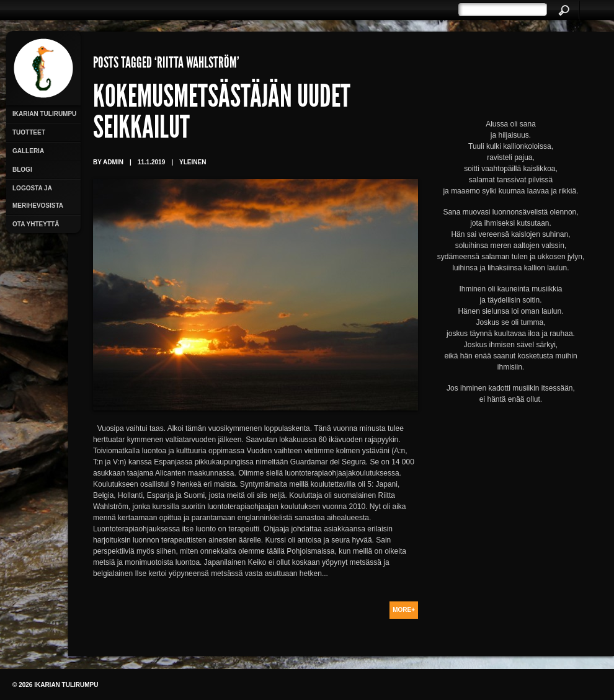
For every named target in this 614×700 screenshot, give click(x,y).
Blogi (22, 170)
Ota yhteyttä (36, 224)
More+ (404, 610)
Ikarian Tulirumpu (44, 114)
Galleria (28, 151)
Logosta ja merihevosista (38, 197)
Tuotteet (29, 132)
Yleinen (193, 162)
